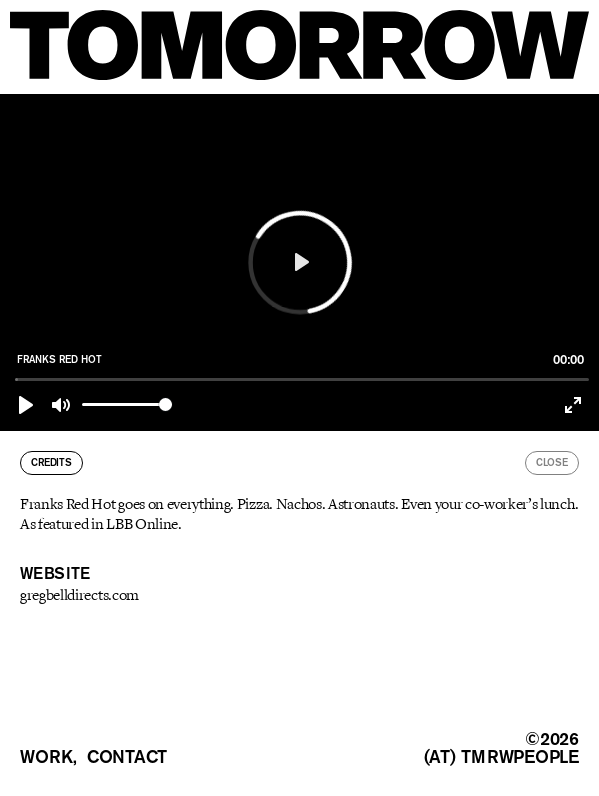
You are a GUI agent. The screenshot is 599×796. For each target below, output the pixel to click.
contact (127, 757)
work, (48, 757)
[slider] (302, 379)
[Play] (26, 405)
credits (51, 462)
